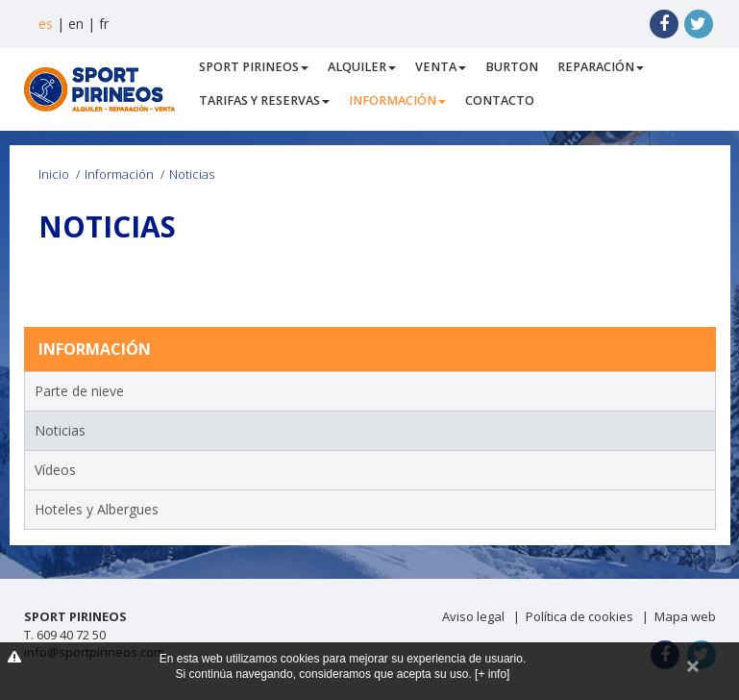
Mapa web (685, 616)
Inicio (54, 174)
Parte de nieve (79, 391)
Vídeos (55, 470)
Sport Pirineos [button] (254, 67)
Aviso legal (473, 616)
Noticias (60, 430)
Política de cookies (579, 616)
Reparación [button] (601, 67)
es (46, 24)
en (76, 24)
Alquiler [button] (362, 67)
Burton (512, 67)
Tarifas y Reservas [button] (264, 100)
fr (104, 24)
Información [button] (397, 100)
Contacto (500, 100)
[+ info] (492, 674)
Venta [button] (441, 67)
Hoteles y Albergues (97, 509)
